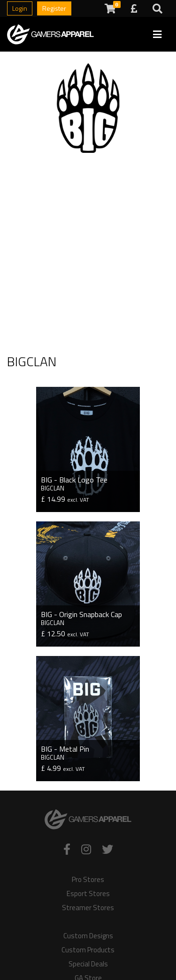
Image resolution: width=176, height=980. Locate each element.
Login (20, 8)
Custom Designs (88, 936)
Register (54, 8)
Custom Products (88, 950)
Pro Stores (88, 880)
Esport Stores (88, 894)
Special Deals (88, 964)
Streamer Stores (88, 908)
